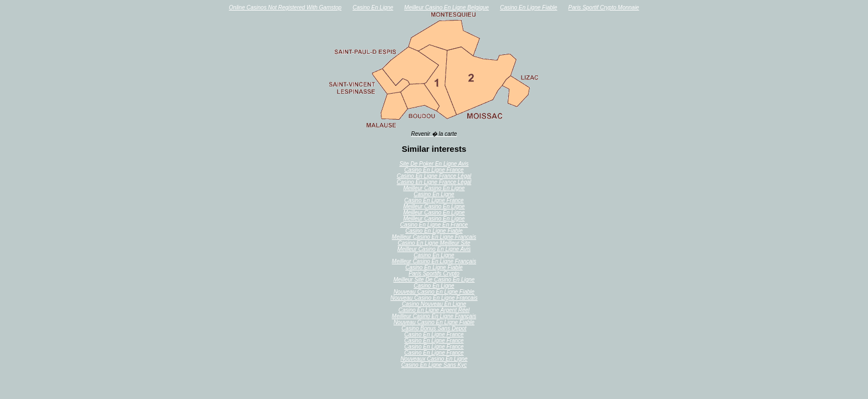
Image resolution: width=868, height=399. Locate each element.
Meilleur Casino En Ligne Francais (434, 237)
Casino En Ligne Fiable (528, 7)
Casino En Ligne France (434, 170)
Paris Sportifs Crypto (434, 273)
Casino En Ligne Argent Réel (434, 310)
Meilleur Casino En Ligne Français (434, 261)
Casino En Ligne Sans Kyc (434, 365)
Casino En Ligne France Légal (434, 176)
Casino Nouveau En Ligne (434, 304)
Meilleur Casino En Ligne (434, 188)
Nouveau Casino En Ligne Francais (434, 298)
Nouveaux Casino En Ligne (434, 359)
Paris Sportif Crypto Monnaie (604, 7)
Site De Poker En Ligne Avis (434, 164)
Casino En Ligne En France (434, 225)
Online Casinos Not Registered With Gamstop (285, 7)
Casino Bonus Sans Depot (434, 328)
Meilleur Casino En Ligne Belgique (446, 7)
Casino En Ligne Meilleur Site (434, 243)
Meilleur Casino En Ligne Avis (434, 249)
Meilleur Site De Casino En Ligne (434, 280)
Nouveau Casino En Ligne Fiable (434, 292)
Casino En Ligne (373, 7)
